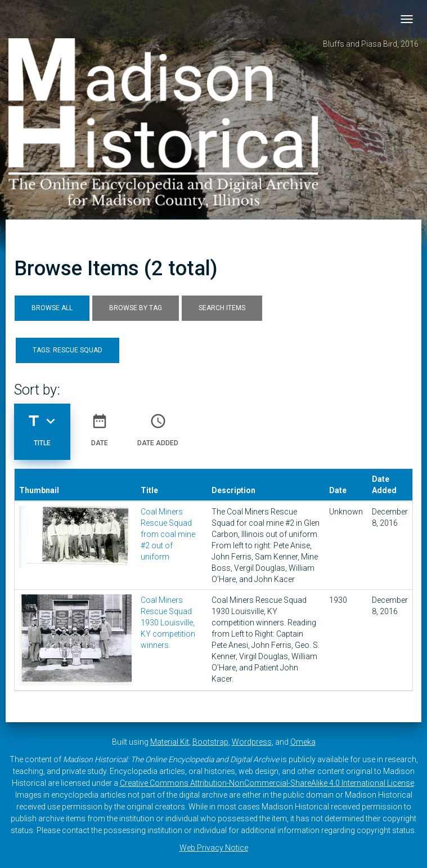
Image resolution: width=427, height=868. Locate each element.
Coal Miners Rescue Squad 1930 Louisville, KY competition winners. (168, 623)
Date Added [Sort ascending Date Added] (158, 426)
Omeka (303, 742)
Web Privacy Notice (214, 848)
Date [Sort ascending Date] (100, 426)
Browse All (52, 308)
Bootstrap (210, 742)
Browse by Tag (136, 308)
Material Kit (170, 742)
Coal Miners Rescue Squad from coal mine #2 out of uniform (168, 534)
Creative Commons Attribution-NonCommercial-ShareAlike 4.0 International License (267, 783)
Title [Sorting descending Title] (42, 426)
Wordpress (252, 742)
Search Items (222, 308)
